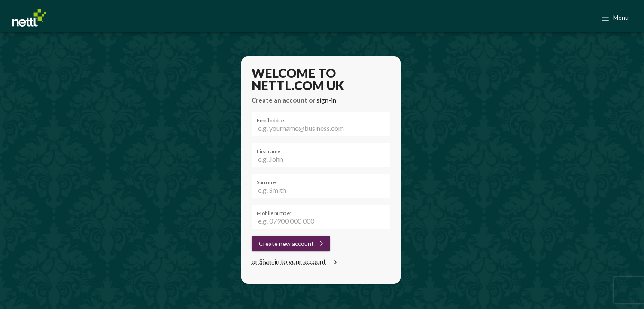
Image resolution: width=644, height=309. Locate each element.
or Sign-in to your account (295, 261)
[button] (616, 18)
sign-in (326, 100)
